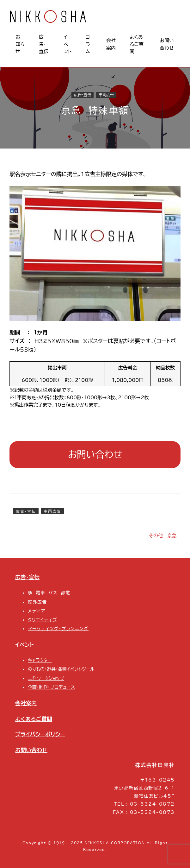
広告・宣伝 (83, 95)
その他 (156, 536)
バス (53, 593)
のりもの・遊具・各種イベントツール (61, 669)
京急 (172, 536)
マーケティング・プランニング (58, 629)
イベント (25, 645)
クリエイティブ (43, 620)
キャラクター (40, 660)
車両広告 (106, 95)
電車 (40, 593)
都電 (65, 593)
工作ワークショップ (46, 678)
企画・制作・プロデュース (51, 687)
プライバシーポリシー (40, 734)
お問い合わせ (95, 454)
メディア (37, 611)
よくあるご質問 (34, 719)
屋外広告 (37, 602)
